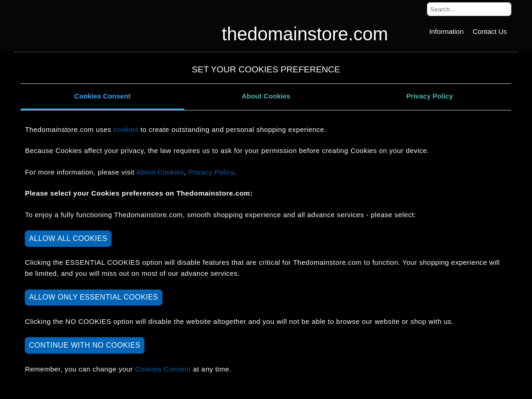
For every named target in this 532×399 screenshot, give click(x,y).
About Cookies (266, 96)
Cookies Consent (103, 96)
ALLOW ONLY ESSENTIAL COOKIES (94, 297)
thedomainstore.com (305, 34)
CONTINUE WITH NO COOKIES (85, 345)
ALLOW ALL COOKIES (68, 238)
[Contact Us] (490, 31)
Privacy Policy (430, 96)
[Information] (446, 31)
